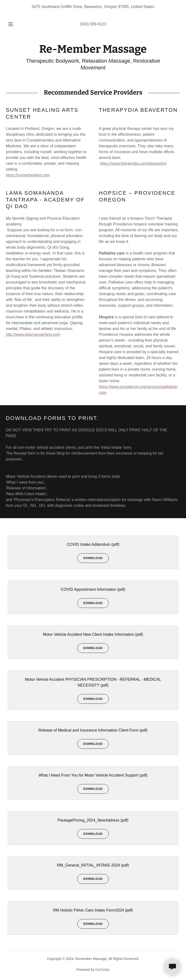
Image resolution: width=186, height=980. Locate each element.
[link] (93, 51)
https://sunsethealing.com (28, 175)
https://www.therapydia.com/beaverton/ (133, 163)
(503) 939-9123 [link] (93, 24)
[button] (13, 24)
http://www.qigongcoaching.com (33, 334)
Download (90, 558)
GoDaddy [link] (102, 970)
